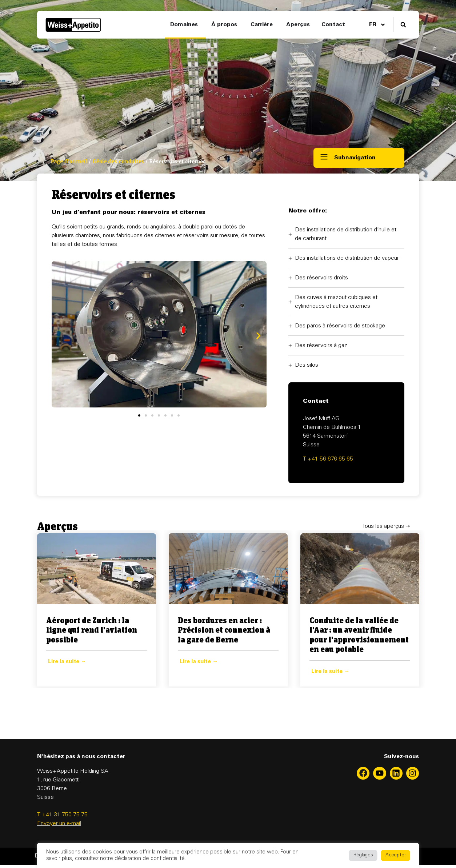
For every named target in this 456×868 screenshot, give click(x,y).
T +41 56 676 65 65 (328, 459)
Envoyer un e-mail (59, 824)
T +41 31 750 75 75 (62, 815)
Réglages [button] (363, 855)
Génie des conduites (118, 162)
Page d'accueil (69, 162)
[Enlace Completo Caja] (97, 610)
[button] (403, 25)
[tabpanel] (97, 610)
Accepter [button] (396, 855)
